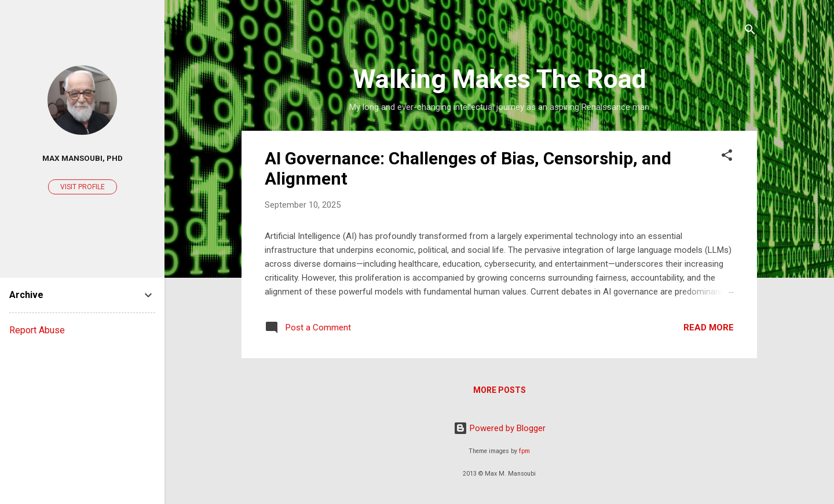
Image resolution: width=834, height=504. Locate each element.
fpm (524, 451)
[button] (727, 157)
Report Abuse (37, 330)
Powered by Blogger (500, 428)
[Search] (750, 32)
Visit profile (83, 187)
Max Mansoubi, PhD (83, 158)
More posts (500, 390)
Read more (709, 328)
